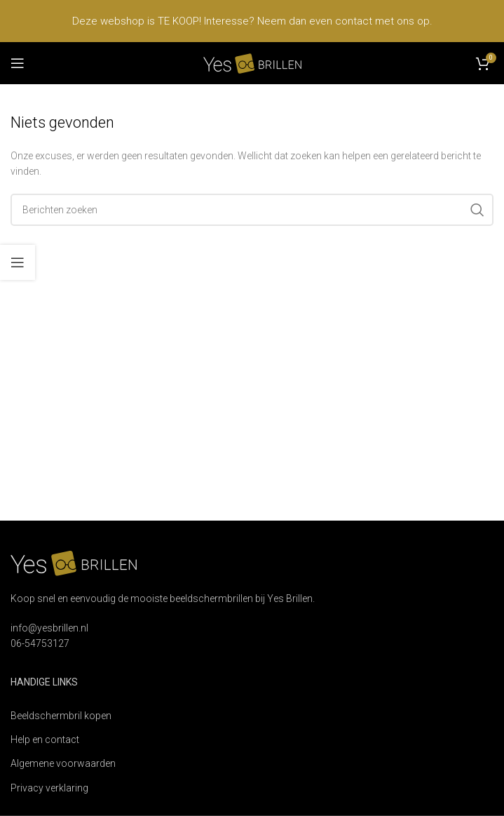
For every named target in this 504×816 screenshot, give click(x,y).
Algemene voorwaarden (63, 763)
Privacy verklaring (49, 788)
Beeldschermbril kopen (61, 716)
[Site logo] (252, 62)
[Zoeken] (252, 210)
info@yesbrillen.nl (49, 628)
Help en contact (45, 740)
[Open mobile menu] (18, 63)
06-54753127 (40, 643)
